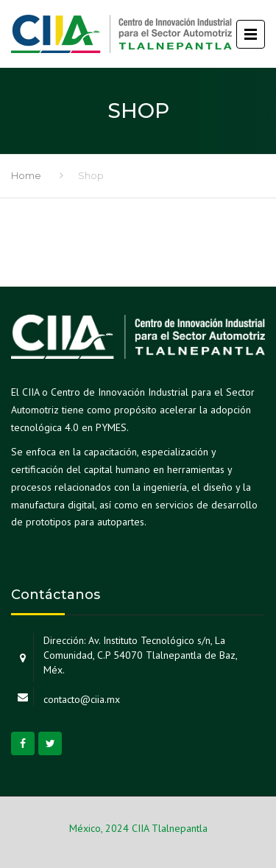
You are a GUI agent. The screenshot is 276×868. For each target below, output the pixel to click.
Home (26, 175)
